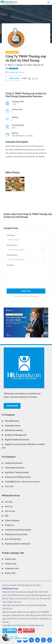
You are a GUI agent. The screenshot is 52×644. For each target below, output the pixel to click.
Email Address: (12, 245)
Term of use (10, 511)
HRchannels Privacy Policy (16, 534)
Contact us (9, 525)
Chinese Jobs (11, 564)
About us (9, 506)
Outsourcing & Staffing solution (18, 477)
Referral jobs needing (14, 430)
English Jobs (10, 559)
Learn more (12, 406)
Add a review (13, 78)
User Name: (11, 235)
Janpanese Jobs (12, 568)
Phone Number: (12, 255)
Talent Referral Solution (15, 468)
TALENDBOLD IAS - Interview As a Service (22, 482)
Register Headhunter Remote (17, 440)
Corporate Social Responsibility (18, 530)
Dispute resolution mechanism (18, 544)
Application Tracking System (17, 472)
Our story (9, 502)
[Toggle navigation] (49, 2)
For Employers (9, 457)
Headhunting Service (14, 463)
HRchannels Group (11, 495)
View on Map (13, 69)
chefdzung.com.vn (16, 72)
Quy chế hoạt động (13, 539)
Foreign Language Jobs (13, 553)
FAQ (7, 516)
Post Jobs (9, 486)
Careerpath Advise (13, 426)
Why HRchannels (12, 421)
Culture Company (12, 520)
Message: (10, 265)
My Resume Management (16, 435)
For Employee (8, 415)
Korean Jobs (10, 573)
